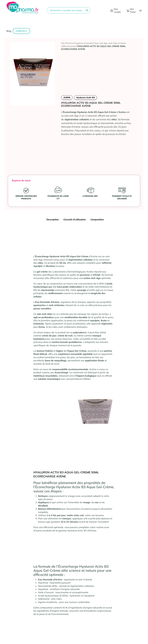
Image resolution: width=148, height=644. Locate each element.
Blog (9, 31)
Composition (97, 219)
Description (53, 219)
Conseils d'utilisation (75, 219)
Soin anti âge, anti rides (106, 43)
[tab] (53, 220)
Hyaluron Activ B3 (85, 97)
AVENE (67, 97)
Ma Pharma (67, 43)
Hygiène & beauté (84, 43)
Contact (21, 31)
